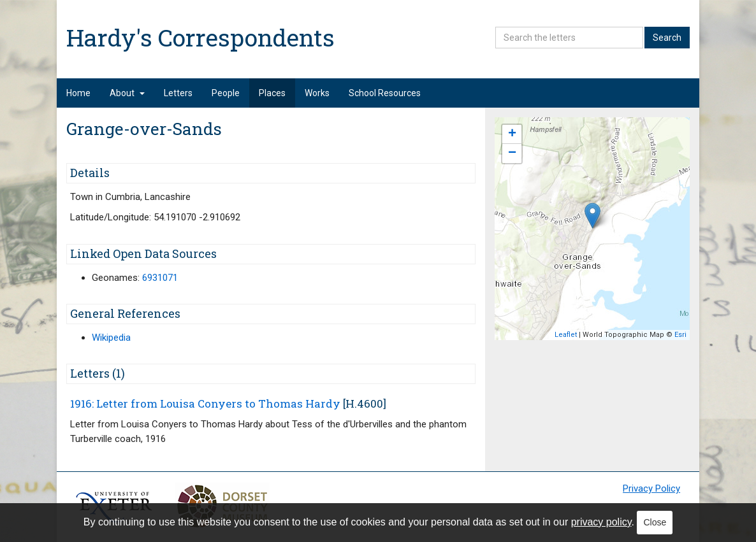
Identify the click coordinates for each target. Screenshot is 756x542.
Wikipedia (111, 338)
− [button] (512, 153)
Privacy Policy (651, 489)
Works (317, 93)
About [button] (127, 93)
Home (78, 93)
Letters (178, 93)
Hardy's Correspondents (200, 37)
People (226, 93)
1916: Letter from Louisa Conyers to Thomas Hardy (205, 403)
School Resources (385, 93)
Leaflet (566, 335)
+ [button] (512, 134)
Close (655, 522)
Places (272, 93)
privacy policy (601, 522)
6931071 (160, 278)
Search (667, 38)
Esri (680, 335)
